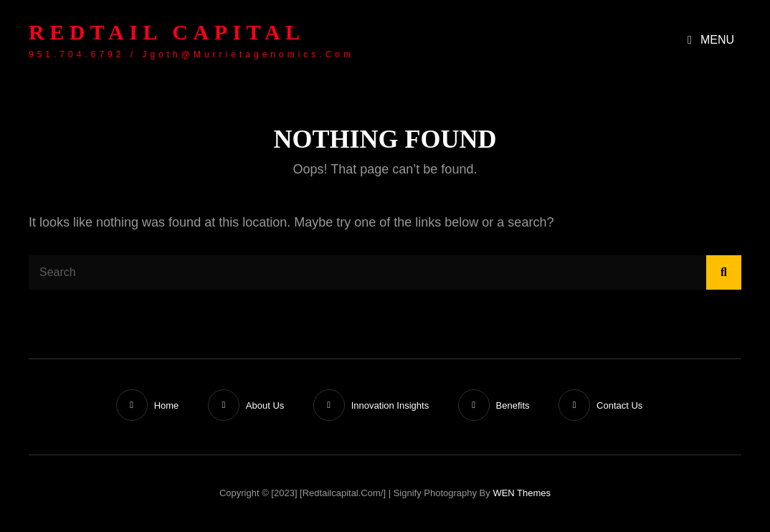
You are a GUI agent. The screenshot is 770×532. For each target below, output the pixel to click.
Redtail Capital (167, 32)
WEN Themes (522, 493)
